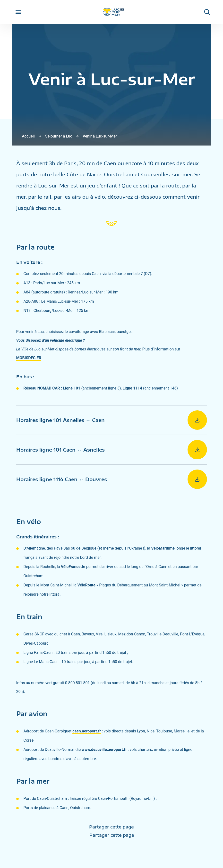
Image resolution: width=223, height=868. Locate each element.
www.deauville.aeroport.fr (104, 750)
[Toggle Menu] (18, 12)
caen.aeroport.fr (87, 731)
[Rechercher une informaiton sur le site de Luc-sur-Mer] (205, 12)
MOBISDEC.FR (29, 358)
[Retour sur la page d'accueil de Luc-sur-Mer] (112, 12)
